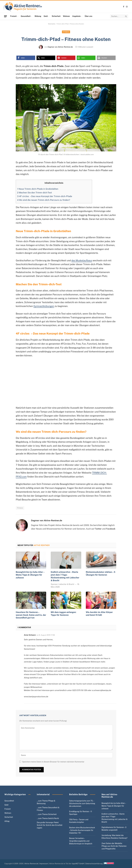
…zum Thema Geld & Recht (48, 818)
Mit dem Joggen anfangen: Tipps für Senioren (63, 614)
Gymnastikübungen (44, 306)
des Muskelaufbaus (82, 260)
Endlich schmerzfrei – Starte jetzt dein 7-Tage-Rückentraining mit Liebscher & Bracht (65, 576)
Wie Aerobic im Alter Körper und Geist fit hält (99, 614)
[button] (26, 58)
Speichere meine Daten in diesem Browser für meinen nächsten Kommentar (53, 762)
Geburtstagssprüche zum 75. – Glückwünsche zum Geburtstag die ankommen (82, 803)
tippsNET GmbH (78, 864)
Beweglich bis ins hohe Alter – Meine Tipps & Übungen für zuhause (30, 575)
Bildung (38, 16)
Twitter (98, 529)
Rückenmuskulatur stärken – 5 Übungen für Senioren (101, 573)
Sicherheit (56, 16)
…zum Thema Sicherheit (47, 814)
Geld (46, 16)
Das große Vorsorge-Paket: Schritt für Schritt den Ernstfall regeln (50, 825)
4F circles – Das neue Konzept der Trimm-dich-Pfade (45, 196)
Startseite (52, 24)
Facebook (111, 529)
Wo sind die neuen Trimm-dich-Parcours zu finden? (44, 200)
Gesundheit (26, 16)
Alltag (7, 821)
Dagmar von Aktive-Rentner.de (60, 47)
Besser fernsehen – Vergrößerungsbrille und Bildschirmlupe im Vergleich (81, 841)
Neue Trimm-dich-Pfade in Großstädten (38, 189)
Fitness (66, 32)
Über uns (89, 16)
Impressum (44, 864)
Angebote (76, 16)
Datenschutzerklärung (94, 864)
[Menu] (5, 16)
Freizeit (13, 16)
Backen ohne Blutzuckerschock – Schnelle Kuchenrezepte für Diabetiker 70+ (82, 830)
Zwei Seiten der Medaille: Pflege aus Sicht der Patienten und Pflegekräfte (114, 846)
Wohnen (66, 16)
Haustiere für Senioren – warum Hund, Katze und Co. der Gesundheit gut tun (31, 615)
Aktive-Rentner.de (31, 864)
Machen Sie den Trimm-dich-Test (35, 193)
